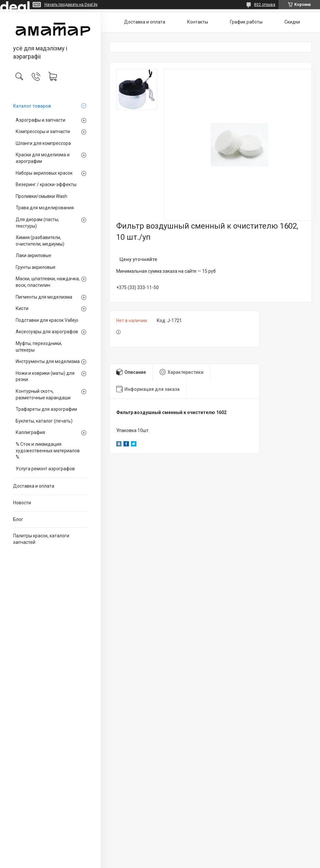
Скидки (292, 22)
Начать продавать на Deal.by (71, 5)
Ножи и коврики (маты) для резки (45, 376)
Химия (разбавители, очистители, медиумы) (40, 241)
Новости (22, 503)
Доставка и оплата (34, 486)
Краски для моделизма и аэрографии (43, 158)
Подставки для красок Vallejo (47, 320)
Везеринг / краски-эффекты (46, 184)
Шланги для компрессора (43, 143)
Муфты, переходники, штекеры (39, 347)
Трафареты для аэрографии (46, 409)
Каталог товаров (32, 106)
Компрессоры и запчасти (43, 131)
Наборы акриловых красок (44, 173)
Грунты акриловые (36, 267)
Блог (18, 519)
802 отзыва (265, 5)
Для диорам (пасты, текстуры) (37, 223)
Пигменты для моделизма (44, 297)
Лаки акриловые (33, 255)
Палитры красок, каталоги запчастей (41, 539)
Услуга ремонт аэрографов (45, 469)
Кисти (22, 308)
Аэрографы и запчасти (40, 120)
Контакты (198, 22)
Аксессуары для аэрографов (47, 332)
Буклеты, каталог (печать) (44, 421)
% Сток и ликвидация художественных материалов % (48, 451)
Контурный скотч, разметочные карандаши (43, 394)
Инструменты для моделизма (48, 361)
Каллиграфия (30, 432)
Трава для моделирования (45, 208)
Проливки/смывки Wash (41, 196)
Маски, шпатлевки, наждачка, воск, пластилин (48, 282)
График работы (246, 22)
